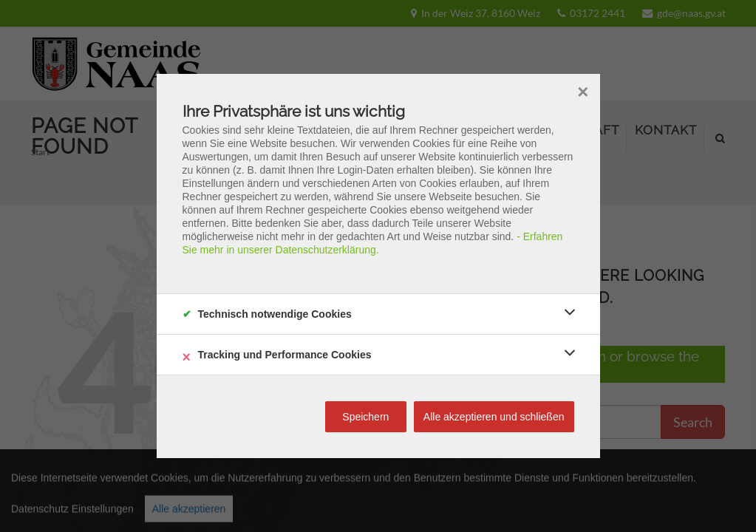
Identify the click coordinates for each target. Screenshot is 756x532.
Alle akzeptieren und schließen (494, 417)
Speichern (365, 417)
